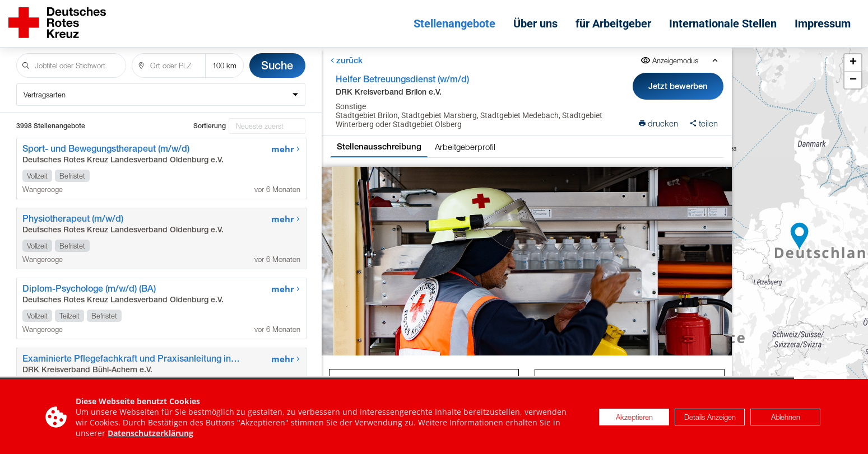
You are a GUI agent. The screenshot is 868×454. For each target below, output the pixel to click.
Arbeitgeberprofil (465, 147)
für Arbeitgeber (613, 24)
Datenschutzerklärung (150, 438)
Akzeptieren (634, 422)
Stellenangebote (454, 24)
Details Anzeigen (710, 422)
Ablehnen (786, 422)
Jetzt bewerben (678, 86)
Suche (277, 65)
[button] (800, 236)
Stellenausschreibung (379, 146)
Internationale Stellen (723, 24)
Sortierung (210, 126)
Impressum (823, 24)
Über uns (535, 24)
